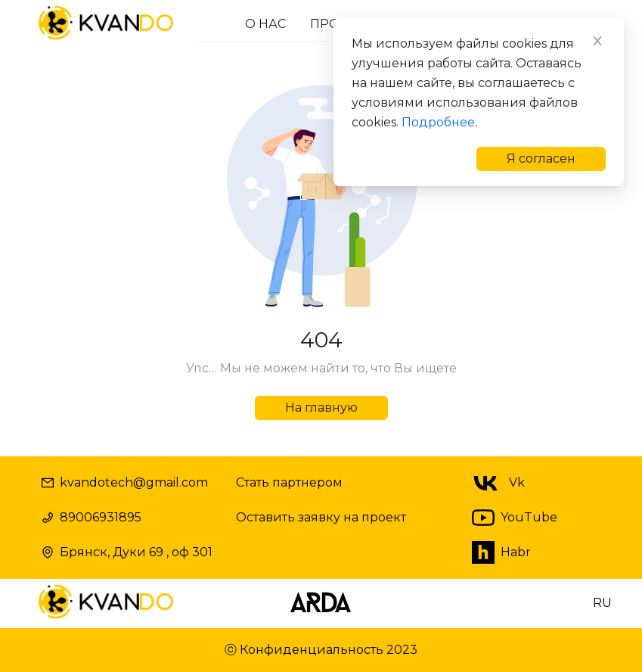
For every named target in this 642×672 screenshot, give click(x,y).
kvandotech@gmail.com (125, 482)
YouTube (515, 518)
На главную (321, 408)
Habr (501, 552)
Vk (496, 483)
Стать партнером (289, 482)
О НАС (265, 24)
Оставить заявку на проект (321, 517)
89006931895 (91, 517)
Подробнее (438, 122)
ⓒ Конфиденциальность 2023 (321, 650)
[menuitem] (265, 24)
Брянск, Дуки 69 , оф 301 (127, 552)
